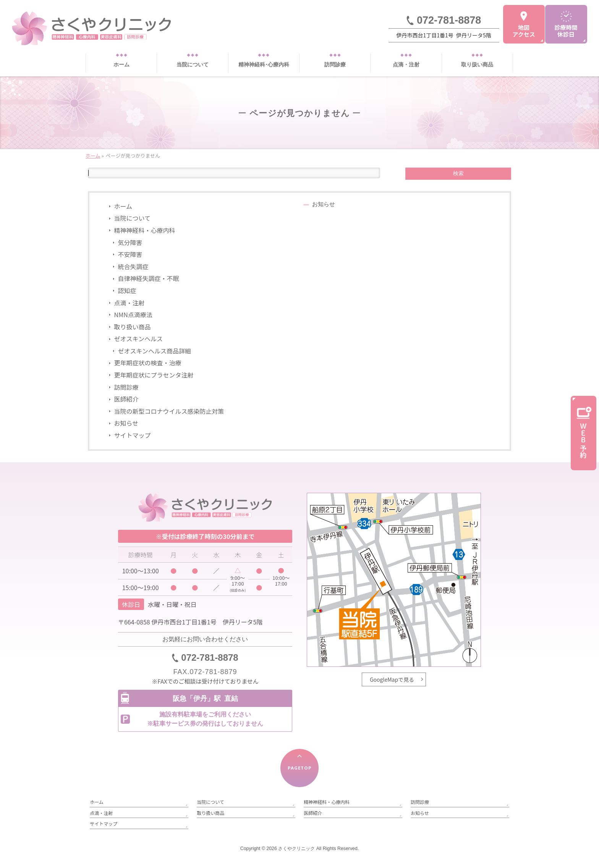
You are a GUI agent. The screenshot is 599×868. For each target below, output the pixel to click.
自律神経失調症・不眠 (149, 278)
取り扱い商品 (133, 327)
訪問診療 (126, 387)
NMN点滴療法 (133, 315)
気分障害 (130, 242)
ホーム (123, 206)
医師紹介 (126, 399)
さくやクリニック (296, 849)
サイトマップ (133, 435)
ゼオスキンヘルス (139, 339)
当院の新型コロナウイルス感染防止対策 (169, 411)
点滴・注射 (130, 303)
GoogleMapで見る (392, 679)
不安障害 (130, 254)
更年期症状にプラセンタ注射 (154, 375)
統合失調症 (133, 266)
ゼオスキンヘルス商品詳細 (155, 351)
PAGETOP (300, 768)
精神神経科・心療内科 (145, 230)
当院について (133, 218)
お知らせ (126, 423)
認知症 (127, 290)
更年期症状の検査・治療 (148, 363)
